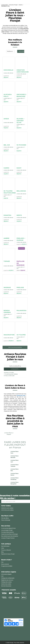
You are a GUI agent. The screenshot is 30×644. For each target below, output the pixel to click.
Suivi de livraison (5, 546)
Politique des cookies (6, 582)
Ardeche (21, 5)
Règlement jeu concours (7, 580)
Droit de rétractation (6, 586)
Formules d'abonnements (8, 532)
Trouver (21, 51)
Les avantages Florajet (7, 530)
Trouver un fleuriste (6, 550)
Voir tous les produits (15, 347)
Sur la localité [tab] (15, 366)
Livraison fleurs (5, 5)
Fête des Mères (5, 518)
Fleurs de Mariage (6, 520)
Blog (2, 552)
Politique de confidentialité (8, 578)
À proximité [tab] (15, 369)
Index (3, 548)
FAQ (2, 562)
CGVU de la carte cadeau (7, 510)
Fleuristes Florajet (13, 5)
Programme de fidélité (7, 566)
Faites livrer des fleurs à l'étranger (10, 534)
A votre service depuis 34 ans (8, 528)
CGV (2, 576)
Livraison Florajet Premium (8, 538)
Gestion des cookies (6, 584)
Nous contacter (5, 564)
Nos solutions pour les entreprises (10, 536)
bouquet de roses (21, 395)
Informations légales (6, 574)
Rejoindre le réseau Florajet (8, 554)
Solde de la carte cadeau (7, 508)
